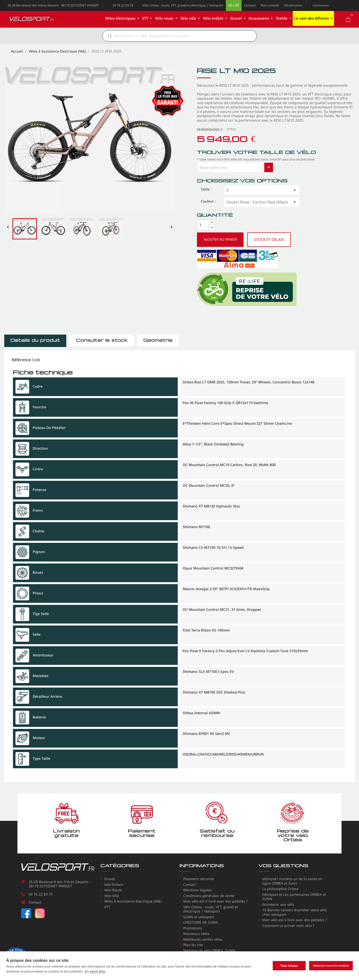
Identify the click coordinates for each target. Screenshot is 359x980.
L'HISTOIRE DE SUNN (201, 922)
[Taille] (262, 190)
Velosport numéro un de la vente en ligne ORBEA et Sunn (292, 881)
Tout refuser (289, 966)
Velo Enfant (114, 884)
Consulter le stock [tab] (102, 340)
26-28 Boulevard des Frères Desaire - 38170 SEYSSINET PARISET (53, 5)
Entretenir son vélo (278, 904)
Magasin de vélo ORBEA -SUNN (209, 950)
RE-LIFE (234, 5)
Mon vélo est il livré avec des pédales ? (216, 901)
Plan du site (193, 945)
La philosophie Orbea (280, 889)
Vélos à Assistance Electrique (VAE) (133, 901)
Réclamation (293, 5)
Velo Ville (112, 896)
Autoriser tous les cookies (331, 966)
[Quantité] (203, 225)
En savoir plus (95, 971)
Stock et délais (269, 239)
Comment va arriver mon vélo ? (288, 926)
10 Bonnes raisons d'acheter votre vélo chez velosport (294, 912)
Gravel (110, 879)
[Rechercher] (183, 36)
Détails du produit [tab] (35, 340)
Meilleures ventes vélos (203, 939)
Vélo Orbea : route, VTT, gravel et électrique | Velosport (183, 5)
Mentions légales (198, 890)
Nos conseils (270, 5)
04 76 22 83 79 (123, 5)
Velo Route (113, 890)
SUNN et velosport (199, 917)
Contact (250, 5)
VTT (107, 907)
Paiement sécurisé (199, 879)
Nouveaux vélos (196, 934)
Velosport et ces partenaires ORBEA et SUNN (294, 897)
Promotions (193, 928)
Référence (21, 360)
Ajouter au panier (220, 239)
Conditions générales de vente (209, 896)
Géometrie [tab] (158, 340)
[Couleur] (262, 202)
